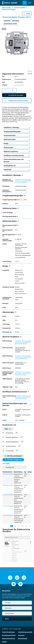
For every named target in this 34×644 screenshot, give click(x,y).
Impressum (21, 635)
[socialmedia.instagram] (24, 578)
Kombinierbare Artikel (10, 24)
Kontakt (4, 642)
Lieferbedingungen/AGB (25, 632)
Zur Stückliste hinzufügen (14, 95)
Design (17, 143)
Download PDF (19, 85)
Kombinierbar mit (17, 166)
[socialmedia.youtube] (14, 584)
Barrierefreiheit (23, 638)
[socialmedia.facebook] (10, 578)
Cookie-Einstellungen (8, 632)
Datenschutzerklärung (9, 638)
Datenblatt (7, 21)
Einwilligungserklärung (9, 635)
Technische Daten (17, 135)
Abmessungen (17, 147)
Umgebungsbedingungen (17, 131)
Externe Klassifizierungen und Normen (17, 160)
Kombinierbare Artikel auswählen (17, 101)
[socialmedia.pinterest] (20, 584)
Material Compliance (17, 151)
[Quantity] (9, 90)
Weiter (7, 619)
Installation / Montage (17, 127)
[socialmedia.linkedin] (17, 578)
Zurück (27, 13)
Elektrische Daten (17, 139)
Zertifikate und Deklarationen (17, 155)
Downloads (16, 21)
